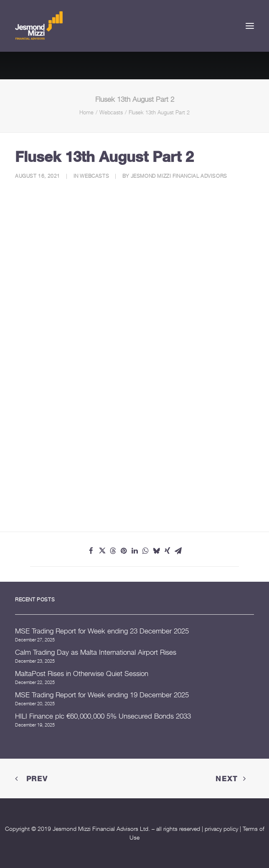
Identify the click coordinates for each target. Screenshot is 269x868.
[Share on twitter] (102, 551)
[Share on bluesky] (156, 551)
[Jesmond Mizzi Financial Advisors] (39, 26)
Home (86, 112)
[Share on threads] (113, 551)
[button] (250, 26)
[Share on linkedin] (134, 551)
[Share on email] (178, 551)
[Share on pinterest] (124, 551)
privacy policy (221, 829)
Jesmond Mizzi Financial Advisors (179, 176)
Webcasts (111, 112)
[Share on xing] (167, 551)
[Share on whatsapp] (145, 551)
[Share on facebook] (91, 551)
